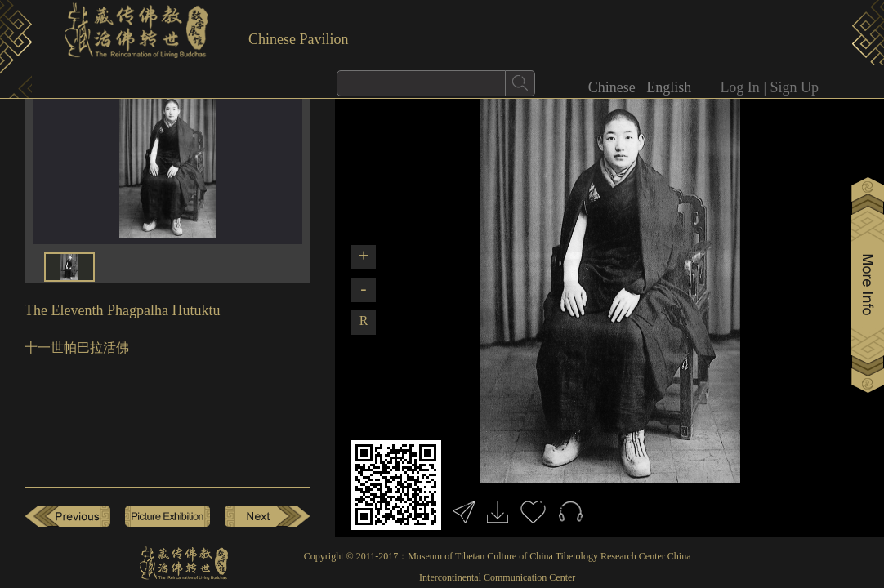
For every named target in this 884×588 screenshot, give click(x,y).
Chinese (612, 87)
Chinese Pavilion (299, 39)
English (669, 87)
